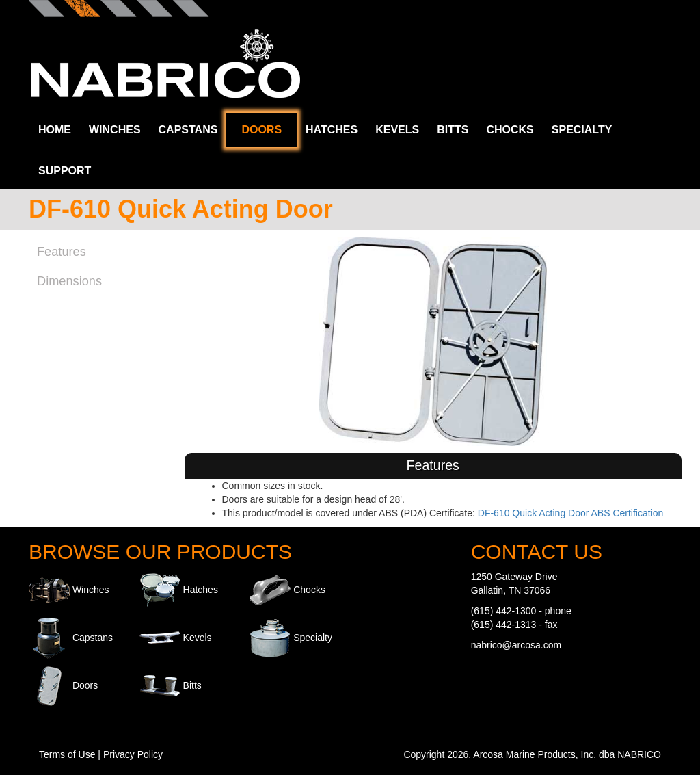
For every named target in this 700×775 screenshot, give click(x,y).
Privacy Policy (133, 754)
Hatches (332, 130)
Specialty (582, 130)
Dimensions (69, 281)
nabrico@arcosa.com (516, 645)
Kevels (397, 130)
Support (65, 171)
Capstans (188, 130)
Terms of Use (67, 754)
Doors (261, 130)
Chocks (510, 130)
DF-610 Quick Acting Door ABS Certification (571, 513)
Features (62, 252)
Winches (115, 130)
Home (55, 130)
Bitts (453, 130)
